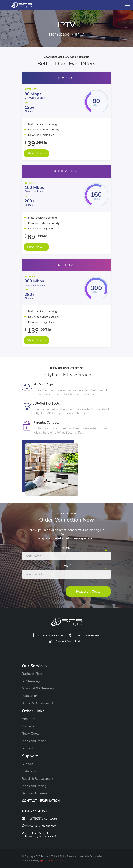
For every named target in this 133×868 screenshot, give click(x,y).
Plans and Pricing (34, 741)
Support (28, 748)
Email (66, 566)
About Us (29, 719)
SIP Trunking (31, 681)
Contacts (28, 726)
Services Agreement (36, 793)
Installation (30, 696)
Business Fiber (32, 674)
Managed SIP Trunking (38, 688)
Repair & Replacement (38, 703)
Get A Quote (31, 734)
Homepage (59, 34)
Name (67, 548)
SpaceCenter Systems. (52, 861)
